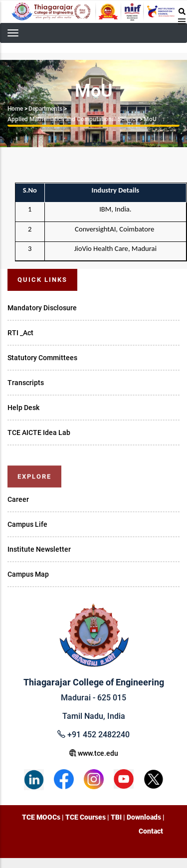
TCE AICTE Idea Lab (39, 433)
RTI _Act (20, 333)
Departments (45, 109)
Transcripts (26, 383)
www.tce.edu (94, 753)
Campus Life (27, 524)
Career (18, 499)
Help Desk (23, 408)
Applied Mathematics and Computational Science (73, 119)
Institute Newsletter (39, 549)
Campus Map (28, 574)
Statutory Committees (42, 358)
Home (15, 109)
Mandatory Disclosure (42, 308)
